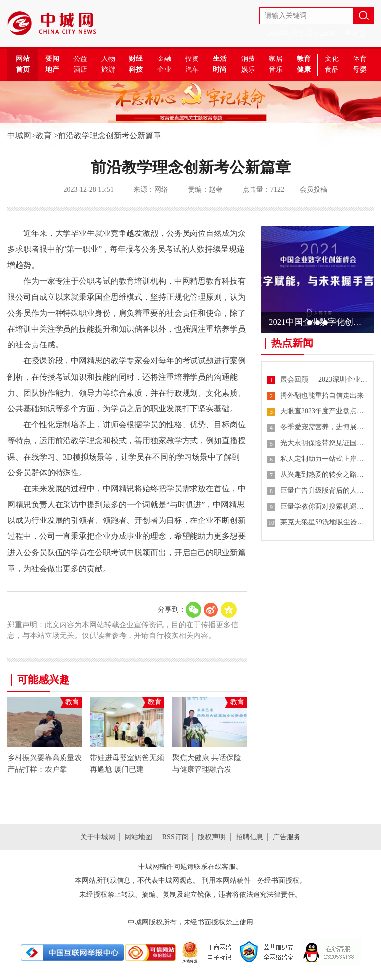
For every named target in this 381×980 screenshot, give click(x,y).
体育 (360, 59)
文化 (332, 59)
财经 (136, 59)
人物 (108, 59)
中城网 (19, 136)
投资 (192, 59)
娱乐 (248, 70)
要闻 (52, 59)
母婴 (360, 70)
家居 (276, 59)
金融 (164, 59)
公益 (80, 59)
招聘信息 (250, 837)
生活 (220, 59)
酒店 (80, 70)
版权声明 (212, 837)
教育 (304, 59)
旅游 (108, 70)
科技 (136, 70)
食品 (332, 70)
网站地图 (138, 837)
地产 (52, 70)
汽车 (192, 70)
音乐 (276, 70)
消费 (248, 59)
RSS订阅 (175, 837)
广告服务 (287, 837)
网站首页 (23, 64)
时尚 (220, 70)
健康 (304, 70)
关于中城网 (98, 837)
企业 (164, 70)
